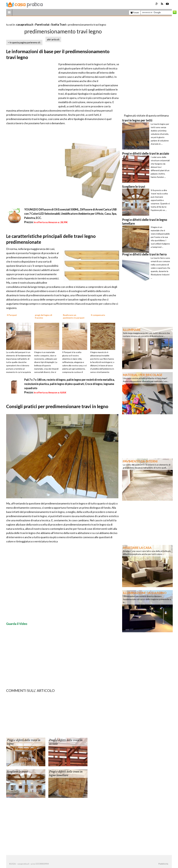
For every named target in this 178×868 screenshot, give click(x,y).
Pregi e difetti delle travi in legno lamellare (66, 773)
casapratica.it (25, 25)
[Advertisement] (41, 21)
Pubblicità (163, 864)
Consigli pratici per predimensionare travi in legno (57, 406)
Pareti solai (42, 25)
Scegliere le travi (17, 772)
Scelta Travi (59, 25)
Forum (135, 12)
